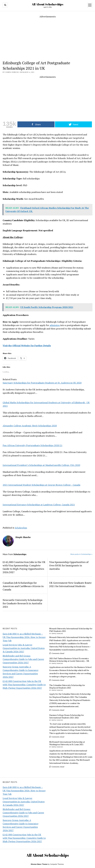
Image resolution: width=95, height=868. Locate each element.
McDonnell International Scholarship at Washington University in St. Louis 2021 (67, 743)
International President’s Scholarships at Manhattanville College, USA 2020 (41, 465)
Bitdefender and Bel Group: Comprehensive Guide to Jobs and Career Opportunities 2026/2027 (23, 659)
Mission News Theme (39, 864)
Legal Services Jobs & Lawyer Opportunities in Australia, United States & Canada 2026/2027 (24, 648)
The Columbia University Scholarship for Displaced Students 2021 (67, 687)
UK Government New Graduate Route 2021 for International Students (70, 584)
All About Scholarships (47, 4)
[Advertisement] (49, 38)
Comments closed (57, 653)
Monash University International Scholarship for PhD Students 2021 (71, 630)
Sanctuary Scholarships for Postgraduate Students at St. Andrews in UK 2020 (42, 383)
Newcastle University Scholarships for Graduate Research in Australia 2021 (23, 603)
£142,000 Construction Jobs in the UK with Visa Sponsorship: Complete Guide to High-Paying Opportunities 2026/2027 (24, 685)
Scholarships (21, 528)
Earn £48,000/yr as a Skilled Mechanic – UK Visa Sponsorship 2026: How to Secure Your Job (24, 637)
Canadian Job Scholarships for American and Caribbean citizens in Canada (23, 586)
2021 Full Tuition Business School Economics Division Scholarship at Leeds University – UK (69, 660)
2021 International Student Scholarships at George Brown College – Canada (41, 485)
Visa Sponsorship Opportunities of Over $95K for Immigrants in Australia (69, 565)
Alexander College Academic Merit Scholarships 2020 (30, 426)
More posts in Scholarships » (81, 554)
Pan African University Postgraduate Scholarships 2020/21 (33, 445)
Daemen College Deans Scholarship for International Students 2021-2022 (67, 716)
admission (55, 325)
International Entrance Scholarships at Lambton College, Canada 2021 (39, 505)
